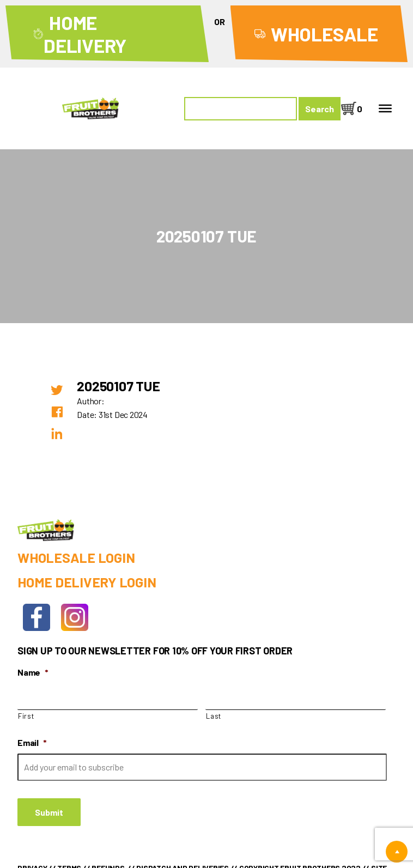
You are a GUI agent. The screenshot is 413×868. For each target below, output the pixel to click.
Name (33, 672)
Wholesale (324, 34)
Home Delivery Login (87, 582)
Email (32, 742)
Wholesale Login (76, 557)
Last (214, 716)
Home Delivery (85, 34)
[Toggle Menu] (385, 108)
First (26, 716)
